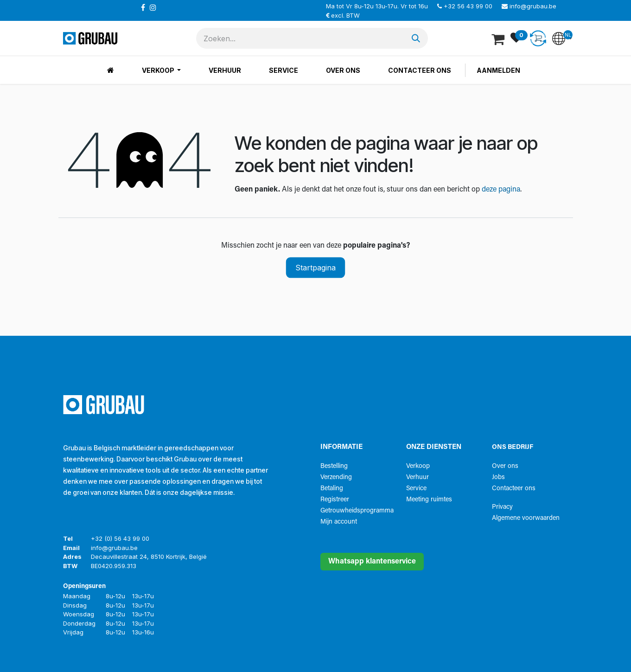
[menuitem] (111, 70)
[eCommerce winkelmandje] (499, 38)
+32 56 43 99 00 (468, 6)
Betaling (332, 489)
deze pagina (501, 190)
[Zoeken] (416, 38)
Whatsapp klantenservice (372, 562)
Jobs (498, 477)
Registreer (335, 500)
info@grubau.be (533, 6)
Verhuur (417, 477)
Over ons (505, 466)
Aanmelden (498, 70)
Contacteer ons (514, 489)
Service (416, 489)
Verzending (336, 477)
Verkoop (418, 466)
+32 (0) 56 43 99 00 (120, 538)
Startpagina (315, 268)
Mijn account (339, 522)
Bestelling (334, 466)
